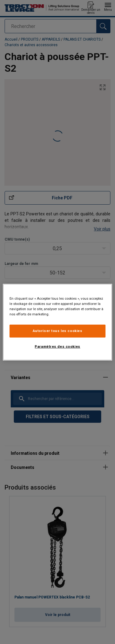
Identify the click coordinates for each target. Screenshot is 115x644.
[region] (57, 322)
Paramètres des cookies (57, 346)
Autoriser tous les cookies (58, 331)
